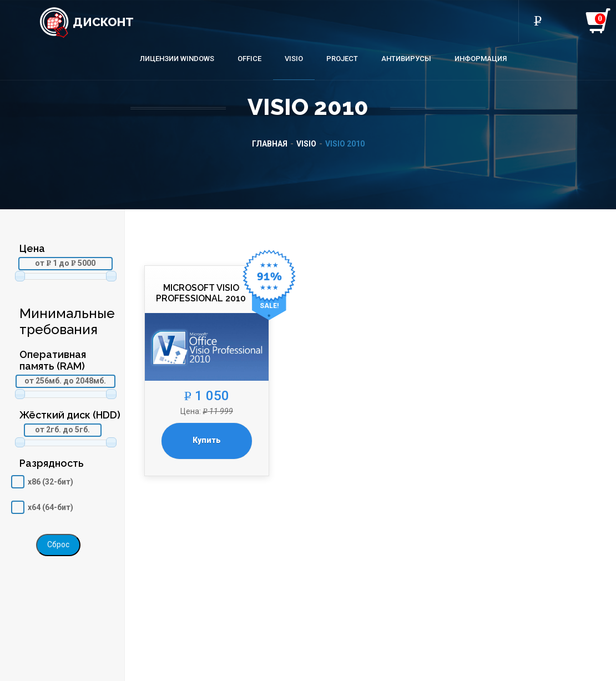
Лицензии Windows (177, 59)
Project (342, 59)
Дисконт (86, 22)
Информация (481, 59)
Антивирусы (406, 59)
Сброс (58, 544)
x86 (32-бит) (51, 482)
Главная (270, 144)
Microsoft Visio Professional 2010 (201, 293)
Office (249, 59)
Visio (294, 59)
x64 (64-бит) (51, 507)
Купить (207, 440)
